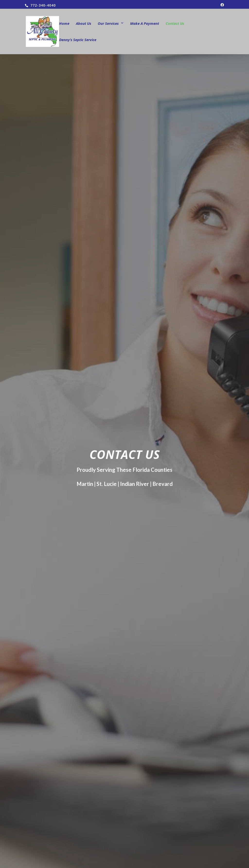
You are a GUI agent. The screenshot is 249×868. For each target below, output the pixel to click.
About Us (84, 24)
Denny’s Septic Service (78, 40)
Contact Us (175, 24)
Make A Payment (145, 24)
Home (64, 24)
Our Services (108, 24)
